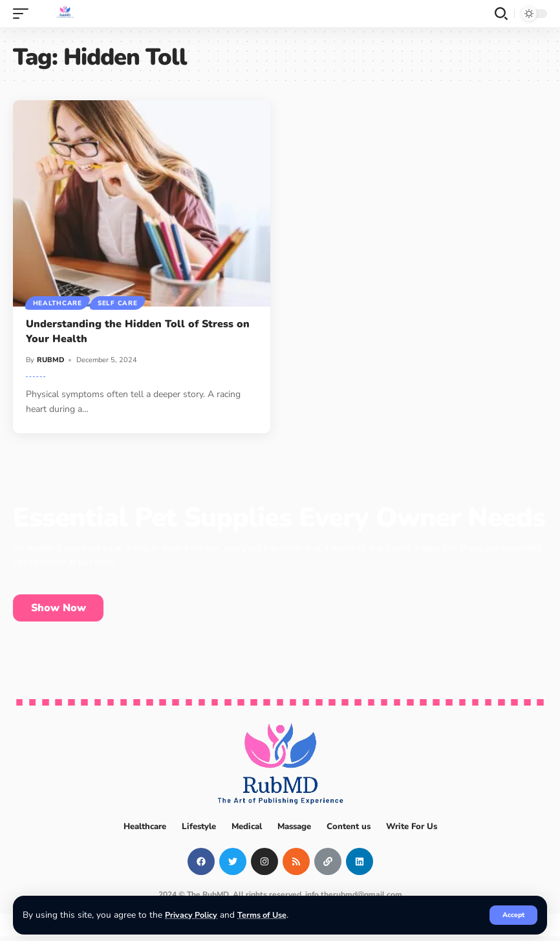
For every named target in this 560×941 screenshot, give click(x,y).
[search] (501, 14)
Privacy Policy (192, 915)
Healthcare (58, 303)
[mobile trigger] (24, 14)
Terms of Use (267, 915)
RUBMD (51, 360)
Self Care (120, 303)
